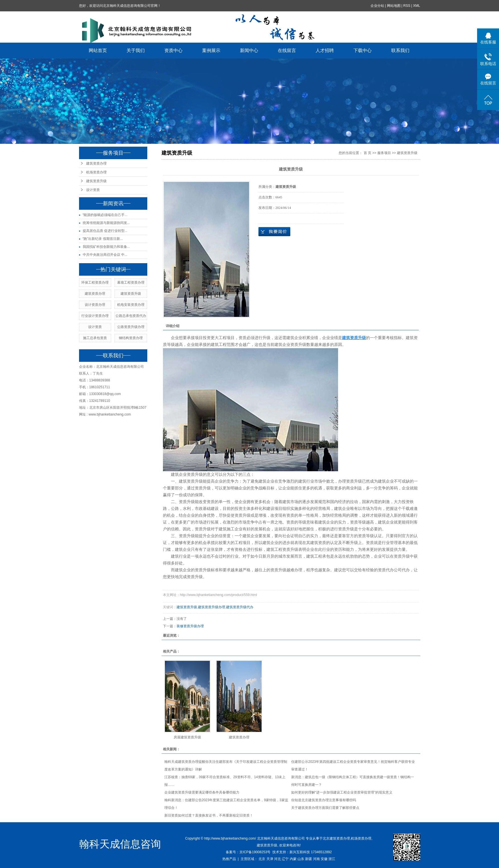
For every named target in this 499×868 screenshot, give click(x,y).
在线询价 (274, 232)
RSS (407, 6)
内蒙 (293, 859)
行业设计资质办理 (95, 316)
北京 (262, 859)
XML (417, 6)
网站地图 (394, 6)
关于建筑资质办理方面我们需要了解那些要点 (325, 808)
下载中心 (363, 50)
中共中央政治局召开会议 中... (105, 255)
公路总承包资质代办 (131, 316)
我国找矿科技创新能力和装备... (106, 247)
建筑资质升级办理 (212, 607)
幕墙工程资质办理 (131, 283)
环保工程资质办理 (95, 283)
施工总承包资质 (95, 338)
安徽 (324, 859)
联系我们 (400, 50)
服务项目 (384, 153)
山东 (301, 859)
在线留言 (287, 50)
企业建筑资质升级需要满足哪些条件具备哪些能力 (202, 792)
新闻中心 (249, 50)
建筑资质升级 (96, 181)
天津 (270, 859)
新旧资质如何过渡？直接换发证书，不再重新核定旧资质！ (209, 815)
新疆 (308, 859)
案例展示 (211, 50)
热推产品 (229, 859)
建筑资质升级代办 (240, 607)
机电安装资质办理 (131, 305)
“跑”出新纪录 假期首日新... (103, 239)
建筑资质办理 (96, 163)
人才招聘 (325, 50)
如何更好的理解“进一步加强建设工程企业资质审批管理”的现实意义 (342, 792)
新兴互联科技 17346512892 (311, 852)
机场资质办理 (96, 172)
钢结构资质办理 (131, 338)
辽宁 (285, 859)
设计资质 (93, 190)
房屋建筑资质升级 (187, 737)
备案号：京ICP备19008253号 (248, 852)
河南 (316, 859)
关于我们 (136, 50)
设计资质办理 (95, 305)
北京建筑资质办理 (336, 838)
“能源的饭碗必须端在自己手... (105, 215)
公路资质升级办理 (131, 327)
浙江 (332, 859)
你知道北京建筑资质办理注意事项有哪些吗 (324, 800)
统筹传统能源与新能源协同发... (106, 223)
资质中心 (173, 50)
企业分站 (377, 6)
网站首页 (98, 50)
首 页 (367, 153)
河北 (278, 859)
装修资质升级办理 (190, 626)
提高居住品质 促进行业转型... (105, 231)
